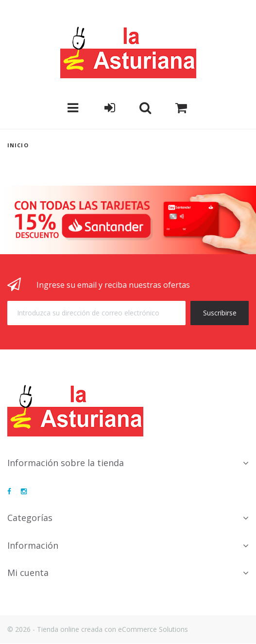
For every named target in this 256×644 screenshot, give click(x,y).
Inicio (18, 145)
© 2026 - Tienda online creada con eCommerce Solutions (98, 629)
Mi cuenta (28, 573)
